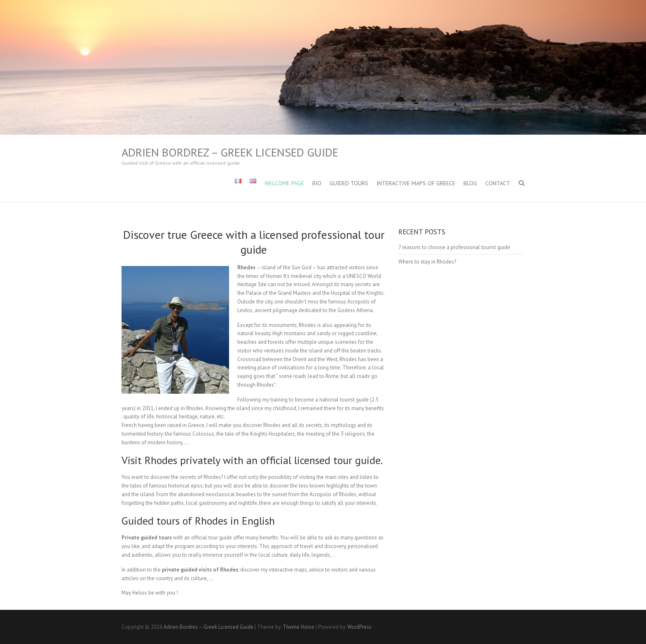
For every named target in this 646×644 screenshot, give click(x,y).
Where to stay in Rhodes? (427, 262)
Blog (470, 183)
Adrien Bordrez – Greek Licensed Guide (230, 152)
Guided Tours (349, 183)
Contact (498, 183)
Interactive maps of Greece (416, 183)
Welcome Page (284, 183)
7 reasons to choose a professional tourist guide (454, 247)
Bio (317, 183)
